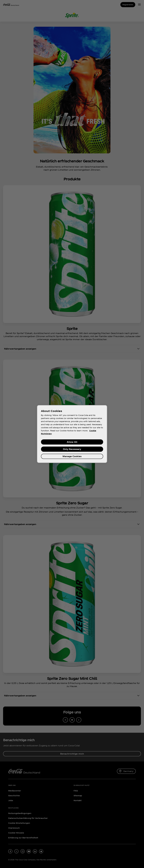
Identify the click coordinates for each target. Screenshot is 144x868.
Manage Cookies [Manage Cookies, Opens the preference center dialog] (72, 456)
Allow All (72, 442)
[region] (72, 434)
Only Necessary (72, 449)
